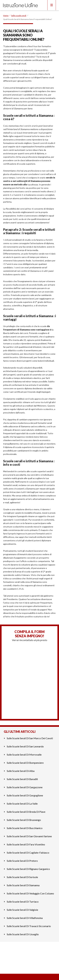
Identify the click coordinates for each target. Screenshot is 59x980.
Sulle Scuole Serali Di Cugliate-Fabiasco (28, 853)
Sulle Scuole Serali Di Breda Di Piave (26, 812)
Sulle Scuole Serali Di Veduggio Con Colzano (30, 893)
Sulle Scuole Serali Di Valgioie (22, 910)
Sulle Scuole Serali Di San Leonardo (25, 746)
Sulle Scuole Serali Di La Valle (22, 804)
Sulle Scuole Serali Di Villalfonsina (25, 918)
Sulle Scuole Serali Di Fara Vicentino (26, 844)
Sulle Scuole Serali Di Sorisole (22, 877)
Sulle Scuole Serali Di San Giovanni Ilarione (29, 836)
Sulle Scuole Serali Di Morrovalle (24, 755)
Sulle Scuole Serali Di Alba (21, 771)
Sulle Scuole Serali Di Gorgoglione (25, 795)
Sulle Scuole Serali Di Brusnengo (24, 820)
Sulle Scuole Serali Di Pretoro (22, 861)
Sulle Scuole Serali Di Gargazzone (25, 787)
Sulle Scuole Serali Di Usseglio (23, 934)
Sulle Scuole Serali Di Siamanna (23, 885)
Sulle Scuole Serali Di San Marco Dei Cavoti (30, 738)
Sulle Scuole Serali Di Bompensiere (25, 763)
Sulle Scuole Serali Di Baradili (22, 779)
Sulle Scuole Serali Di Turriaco (23, 902)
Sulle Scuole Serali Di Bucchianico (25, 828)
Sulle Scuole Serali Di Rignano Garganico (28, 869)
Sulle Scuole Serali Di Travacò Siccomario (29, 926)
